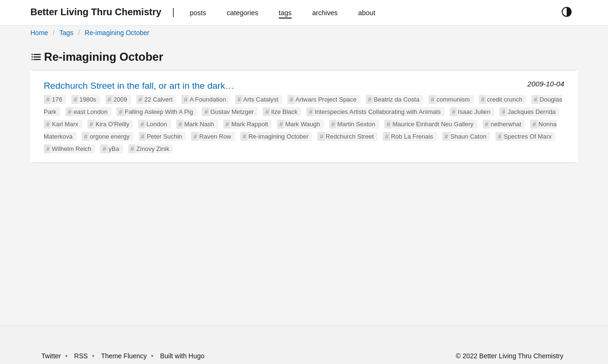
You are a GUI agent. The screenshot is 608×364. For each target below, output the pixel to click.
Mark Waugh (302, 124)
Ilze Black (285, 112)
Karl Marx (65, 124)
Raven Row (215, 136)
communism (453, 99)
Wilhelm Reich (71, 149)
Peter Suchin (164, 136)
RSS (81, 356)
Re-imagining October (117, 33)
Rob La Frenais (412, 136)
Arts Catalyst (261, 99)
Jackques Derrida (532, 112)
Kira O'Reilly (112, 124)
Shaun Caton (468, 136)
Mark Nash (199, 124)
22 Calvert (158, 99)
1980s (88, 99)
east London (91, 112)
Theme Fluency (125, 356)
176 (57, 99)
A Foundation (208, 99)
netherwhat (506, 124)
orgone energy (110, 136)
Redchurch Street (350, 136)
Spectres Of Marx (527, 136)
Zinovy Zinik (153, 149)
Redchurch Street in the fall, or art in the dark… (139, 86)
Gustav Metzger (232, 112)
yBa (114, 149)
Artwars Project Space (326, 99)
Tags (66, 33)
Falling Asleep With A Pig (159, 112)
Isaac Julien (474, 112)
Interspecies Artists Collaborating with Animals (377, 112)
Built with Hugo (182, 356)
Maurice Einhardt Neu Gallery (433, 124)
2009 (120, 99)
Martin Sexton (356, 124)
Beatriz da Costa (397, 99)
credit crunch (504, 99)
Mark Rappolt (250, 124)
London (157, 124)
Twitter (51, 356)
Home (39, 33)
